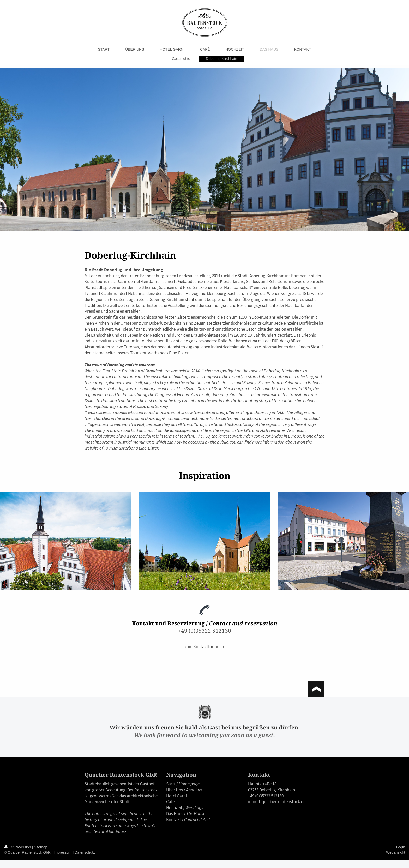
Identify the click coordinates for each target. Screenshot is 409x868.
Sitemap (41, 847)
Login (401, 847)
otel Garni (178, 796)
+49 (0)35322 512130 (204, 631)
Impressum (63, 852)
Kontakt (174, 819)
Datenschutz (85, 852)
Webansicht (396, 852)
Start (171, 784)
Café (170, 801)
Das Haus (175, 813)
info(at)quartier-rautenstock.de (277, 801)
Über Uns (175, 790)
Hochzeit (174, 807)
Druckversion (18, 847)
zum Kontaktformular (204, 646)
